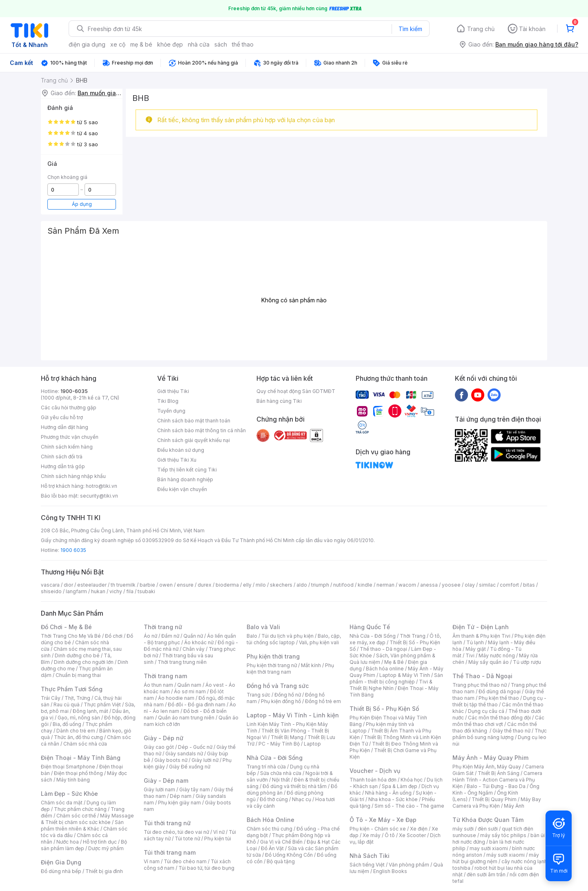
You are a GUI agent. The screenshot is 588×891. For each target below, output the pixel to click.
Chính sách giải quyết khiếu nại (194, 440)
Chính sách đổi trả (62, 457)
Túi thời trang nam (170, 852)
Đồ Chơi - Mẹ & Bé (66, 627)
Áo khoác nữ (199, 642)
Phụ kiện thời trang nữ (272, 665)
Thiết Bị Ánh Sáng (499, 773)
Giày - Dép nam (166, 780)
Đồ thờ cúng (274, 799)
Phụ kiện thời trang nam (290, 669)
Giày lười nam (159, 789)
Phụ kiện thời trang (273, 656)
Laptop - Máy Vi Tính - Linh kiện (293, 715)
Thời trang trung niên (182, 662)
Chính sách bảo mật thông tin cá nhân (202, 430)
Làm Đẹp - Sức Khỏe (69, 794)
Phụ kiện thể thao (499, 698)
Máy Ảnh (514, 806)
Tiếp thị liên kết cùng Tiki (187, 470)
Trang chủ (481, 29)
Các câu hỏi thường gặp (69, 408)
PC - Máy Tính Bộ (279, 744)
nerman (385, 585)
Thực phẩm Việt (102, 705)
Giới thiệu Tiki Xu (177, 460)
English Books (390, 871)
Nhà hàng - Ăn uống (388, 793)
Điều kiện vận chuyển (182, 489)
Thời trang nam (165, 676)
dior (68, 585)
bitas (529, 585)
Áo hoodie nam (176, 698)
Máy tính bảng (73, 780)
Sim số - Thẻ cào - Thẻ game (409, 806)
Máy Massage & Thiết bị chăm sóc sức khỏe (87, 819)
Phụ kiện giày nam (179, 803)
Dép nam (181, 796)
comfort (509, 585)
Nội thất (281, 780)
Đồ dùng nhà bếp (61, 871)
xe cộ (118, 44)
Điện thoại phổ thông (78, 773)
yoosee (451, 585)
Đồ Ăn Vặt (272, 848)
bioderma (227, 585)
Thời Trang (413, 636)
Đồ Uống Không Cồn (289, 855)
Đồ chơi (114, 636)
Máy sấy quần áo (489, 662)
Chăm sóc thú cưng (269, 829)
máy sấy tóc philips (503, 835)
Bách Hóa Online (271, 820)
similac (487, 585)
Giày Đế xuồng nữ (190, 767)
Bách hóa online (385, 669)
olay (470, 585)
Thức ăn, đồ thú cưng (78, 737)
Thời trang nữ (163, 627)
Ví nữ (219, 832)
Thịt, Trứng (77, 698)
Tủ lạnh (475, 642)
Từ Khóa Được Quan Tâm (488, 820)
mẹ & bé (141, 44)
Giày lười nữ (205, 760)
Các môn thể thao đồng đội (499, 718)
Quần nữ (193, 636)
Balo (252, 636)
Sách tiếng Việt (367, 865)
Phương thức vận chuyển (70, 437)
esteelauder (92, 585)
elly (247, 585)
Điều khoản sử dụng (181, 450)
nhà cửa (199, 44)
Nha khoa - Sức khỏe (393, 799)
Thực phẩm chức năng (80, 809)
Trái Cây (51, 698)
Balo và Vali (263, 627)
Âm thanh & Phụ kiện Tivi (481, 636)
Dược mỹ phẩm (106, 848)
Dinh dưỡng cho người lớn (84, 662)
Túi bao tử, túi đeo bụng (206, 868)
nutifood (343, 585)
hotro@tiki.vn (101, 486)
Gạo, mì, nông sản (79, 718)
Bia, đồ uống (67, 724)
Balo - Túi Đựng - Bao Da (496, 786)
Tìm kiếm (410, 29)
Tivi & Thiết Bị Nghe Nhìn (391, 685)
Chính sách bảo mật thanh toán (194, 421)
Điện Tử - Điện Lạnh (481, 627)
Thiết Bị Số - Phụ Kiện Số (384, 709)
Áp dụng (82, 204)
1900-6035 (74, 391)
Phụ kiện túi (218, 839)
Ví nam (152, 861)
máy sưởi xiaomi (506, 855)
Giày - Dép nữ (164, 738)
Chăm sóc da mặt (62, 803)
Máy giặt (476, 649)
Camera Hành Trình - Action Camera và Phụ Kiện (497, 780)
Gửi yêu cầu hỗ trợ (62, 417)
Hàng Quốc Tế (370, 627)
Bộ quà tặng (281, 861)
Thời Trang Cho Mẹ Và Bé (71, 636)
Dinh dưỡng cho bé (77, 655)
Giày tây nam (195, 789)
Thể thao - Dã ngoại (383, 649)
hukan (98, 591)
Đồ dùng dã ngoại (500, 691)
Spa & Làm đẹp (400, 786)
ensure (185, 585)
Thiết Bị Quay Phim (494, 799)
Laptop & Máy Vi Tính (405, 675)
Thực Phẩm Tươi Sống (72, 689)
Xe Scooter (412, 835)
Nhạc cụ (302, 799)
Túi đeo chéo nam (185, 861)
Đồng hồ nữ (288, 695)
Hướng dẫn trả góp (63, 466)
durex (205, 585)
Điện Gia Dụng (61, 862)
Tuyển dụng (171, 411)
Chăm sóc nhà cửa (85, 744)
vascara (50, 585)
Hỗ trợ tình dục (100, 842)
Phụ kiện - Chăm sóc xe (378, 829)
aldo (302, 585)
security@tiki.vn (99, 496)
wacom (407, 585)
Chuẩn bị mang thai (78, 675)
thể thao (243, 44)
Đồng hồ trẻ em (323, 701)
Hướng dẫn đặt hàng (65, 427)
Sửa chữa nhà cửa (281, 773)
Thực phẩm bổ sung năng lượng (500, 734)
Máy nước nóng (497, 655)
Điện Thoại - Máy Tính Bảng (81, 758)
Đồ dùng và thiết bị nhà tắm (295, 786)
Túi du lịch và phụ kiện (287, 636)
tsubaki (146, 591)
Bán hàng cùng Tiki (279, 401)
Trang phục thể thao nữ (480, 685)
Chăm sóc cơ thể (76, 816)
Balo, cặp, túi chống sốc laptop (294, 639)
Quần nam (189, 685)
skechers (281, 585)
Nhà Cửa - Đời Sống (275, 758)
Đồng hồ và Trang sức (278, 686)
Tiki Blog (168, 401)
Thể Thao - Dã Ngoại (482, 676)
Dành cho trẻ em (76, 731)
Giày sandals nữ (184, 754)
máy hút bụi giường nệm (496, 858)
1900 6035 (73, 550)
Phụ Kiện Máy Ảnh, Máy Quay (487, 767)
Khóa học (412, 780)
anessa (429, 585)
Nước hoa (68, 842)
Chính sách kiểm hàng (67, 447)
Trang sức (258, 695)
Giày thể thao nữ (511, 731)
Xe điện (419, 829)
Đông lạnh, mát (90, 711)
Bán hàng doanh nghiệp (185, 479)
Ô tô (390, 835)
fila (130, 591)
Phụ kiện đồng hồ (281, 701)
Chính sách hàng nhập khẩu (73, 476)
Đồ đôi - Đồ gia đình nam (197, 705)
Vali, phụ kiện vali (319, 642)
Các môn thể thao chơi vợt (498, 721)
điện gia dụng (87, 44)
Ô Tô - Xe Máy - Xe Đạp (383, 820)
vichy (116, 591)
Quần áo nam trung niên (186, 718)
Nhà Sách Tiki (370, 856)
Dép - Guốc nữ (195, 747)
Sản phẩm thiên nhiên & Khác (82, 825)
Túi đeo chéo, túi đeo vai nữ (176, 832)
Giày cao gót (159, 747)
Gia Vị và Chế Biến (281, 842)
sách (221, 44)
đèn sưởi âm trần (486, 874)
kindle (365, 585)
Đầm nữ (170, 636)
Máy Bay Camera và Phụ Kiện (497, 803)
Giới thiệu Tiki (173, 391)
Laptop (312, 744)
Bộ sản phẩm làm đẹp (84, 845)
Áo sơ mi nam (190, 691)
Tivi (470, 655)
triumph (320, 585)
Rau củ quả (67, 705)
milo (261, 585)
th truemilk (123, 585)
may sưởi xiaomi (489, 848)
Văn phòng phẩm (409, 865)
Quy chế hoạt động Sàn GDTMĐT (296, 391)
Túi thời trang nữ (167, 823)
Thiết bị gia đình (104, 871)
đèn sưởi (488, 829)
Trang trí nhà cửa (266, 767)
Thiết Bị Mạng (287, 737)
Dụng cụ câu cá (486, 711)
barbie (147, 585)
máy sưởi (463, 829)
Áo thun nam (158, 685)
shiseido (51, 591)
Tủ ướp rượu (527, 662)
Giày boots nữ (171, 760)
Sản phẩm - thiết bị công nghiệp (396, 678)
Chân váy (194, 649)
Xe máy (372, 835)
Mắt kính (311, 665)
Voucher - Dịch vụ (375, 771)
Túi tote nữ (187, 839)
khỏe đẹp (170, 44)
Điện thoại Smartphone (68, 767)
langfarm (76, 591)
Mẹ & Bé (394, 662)
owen (166, 585)
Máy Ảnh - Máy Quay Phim (490, 758)
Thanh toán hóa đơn (373, 780)
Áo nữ (150, 636)
